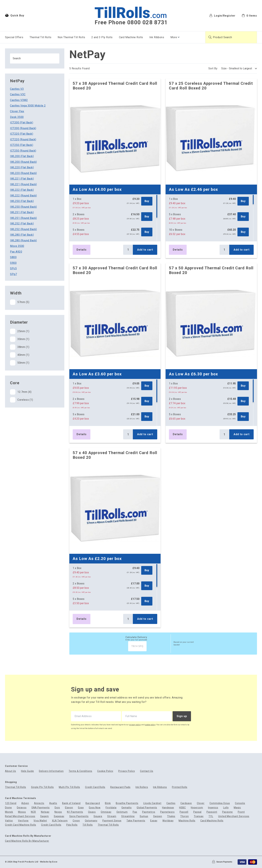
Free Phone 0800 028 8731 (131, 22)
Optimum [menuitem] (122, 812)
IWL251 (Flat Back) (22, 212)
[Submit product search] (210, 37)
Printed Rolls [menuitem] (180, 787)
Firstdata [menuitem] (111, 808)
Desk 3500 (17, 117)
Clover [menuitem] (201, 803)
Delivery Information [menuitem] (51, 771)
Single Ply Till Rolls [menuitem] (42, 787)
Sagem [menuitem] (45, 816)
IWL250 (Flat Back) (22, 201)
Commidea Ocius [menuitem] (220, 803)
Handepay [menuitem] (168, 808)
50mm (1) (20, 363)
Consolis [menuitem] (240, 803)
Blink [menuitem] (108, 803)
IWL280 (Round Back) (23, 240)
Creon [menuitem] (76, 821)
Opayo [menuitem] (92, 812)
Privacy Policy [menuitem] (127, 771)
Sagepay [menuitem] (59, 816)
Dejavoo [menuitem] (22, 808)
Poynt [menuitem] (241, 812)
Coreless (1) (21, 400)
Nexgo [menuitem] (58, 812)
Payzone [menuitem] (227, 812)
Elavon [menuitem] (69, 808)
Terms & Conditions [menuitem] (80, 771)
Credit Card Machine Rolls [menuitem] (21, 825)
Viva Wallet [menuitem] (40, 821)
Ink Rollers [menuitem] (142, 787)
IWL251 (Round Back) (23, 218)
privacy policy (135, 725)
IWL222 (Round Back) (23, 196)
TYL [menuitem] (211, 816)
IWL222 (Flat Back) (22, 190)
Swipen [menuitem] (158, 816)
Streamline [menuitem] (128, 816)
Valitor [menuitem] (9, 821)
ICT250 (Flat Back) (22, 145)
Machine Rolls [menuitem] (187, 821)
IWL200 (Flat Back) (22, 156)
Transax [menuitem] (199, 816)
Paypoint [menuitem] (212, 812)
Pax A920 (16, 252)
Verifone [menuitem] (23, 821)
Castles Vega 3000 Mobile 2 (28, 106)
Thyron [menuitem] (185, 816)
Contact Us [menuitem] (147, 771)
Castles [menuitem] (171, 803)
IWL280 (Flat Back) (22, 235)
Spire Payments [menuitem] (79, 816)
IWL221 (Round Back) (23, 184)
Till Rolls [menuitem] (88, 825)
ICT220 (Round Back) (23, 139)
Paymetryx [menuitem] (149, 812)
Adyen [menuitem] (25, 803)
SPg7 (13, 274)
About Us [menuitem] (11, 771)
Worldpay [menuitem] (168, 821)
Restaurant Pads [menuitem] (120, 787)
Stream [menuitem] (112, 816)
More (174, 37)
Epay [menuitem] (81, 808)
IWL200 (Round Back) (23, 162)
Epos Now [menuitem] (95, 808)
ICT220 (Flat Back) (22, 134)
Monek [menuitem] (9, 812)
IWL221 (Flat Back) (22, 179)
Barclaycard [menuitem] (93, 803)
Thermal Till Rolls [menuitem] (40, 37)
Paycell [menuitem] (184, 812)
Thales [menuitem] (171, 816)
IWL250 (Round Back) (23, 207)
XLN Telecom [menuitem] (60, 821)
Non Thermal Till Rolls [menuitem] (71, 37)
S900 (13, 263)
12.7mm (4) (21, 392)
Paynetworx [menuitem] (167, 812)
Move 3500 (17, 246)
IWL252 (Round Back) (23, 229)
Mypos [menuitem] (22, 812)
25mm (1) (20, 331)
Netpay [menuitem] (45, 812)
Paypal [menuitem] (197, 812)
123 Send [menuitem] (11, 803)
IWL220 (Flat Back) (22, 167)
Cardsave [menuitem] (186, 803)
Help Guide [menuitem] (27, 771)
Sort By (213, 68)
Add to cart (145, 250)
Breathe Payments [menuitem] (127, 803)
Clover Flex (17, 111)
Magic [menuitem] (237, 808)
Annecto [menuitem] (39, 803)
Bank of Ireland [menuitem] (71, 803)
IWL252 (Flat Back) (22, 224)
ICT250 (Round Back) (23, 151)
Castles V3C (18, 94)
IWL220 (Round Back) (23, 173)
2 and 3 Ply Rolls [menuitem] (102, 37)
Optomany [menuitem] (91, 821)
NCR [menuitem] (33, 812)
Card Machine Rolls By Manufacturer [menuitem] (27, 841)
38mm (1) (20, 347)
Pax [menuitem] (135, 812)
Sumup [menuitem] (144, 816)
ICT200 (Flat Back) (22, 123)
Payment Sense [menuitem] (112, 821)
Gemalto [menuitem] (127, 808)
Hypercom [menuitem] (197, 808)
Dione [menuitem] (8, 808)
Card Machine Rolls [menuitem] (131, 37)
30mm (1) (20, 339)
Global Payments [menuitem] (147, 808)
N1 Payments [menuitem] (75, 812)
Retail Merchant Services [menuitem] (20, 816)
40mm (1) (20, 355)
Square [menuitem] (98, 816)
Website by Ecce (49, 862)
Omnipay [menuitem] (106, 812)
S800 (13, 257)
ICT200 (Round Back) (23, 128)
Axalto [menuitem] (53, 803)
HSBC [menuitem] (182, 808)
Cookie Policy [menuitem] (105, 771)
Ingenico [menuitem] (213, 808)
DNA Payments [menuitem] (41, 808)
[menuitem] (249, 15)
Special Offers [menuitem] (14, 37)
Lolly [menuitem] (226, 808)
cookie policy (150, 725)
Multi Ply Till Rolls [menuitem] (69, 787)
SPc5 (13, 268)
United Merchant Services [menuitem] (234, 816)
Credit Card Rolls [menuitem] (95, 787)
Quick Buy (15, 15)
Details (82, 250)
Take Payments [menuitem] (136, 821)
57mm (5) (20, 302)
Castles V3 (17, 89)
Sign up (182, 716)
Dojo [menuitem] (57, 808)
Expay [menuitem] (154, 821)
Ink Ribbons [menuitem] (157, 37)
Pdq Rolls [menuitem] (72, 825)
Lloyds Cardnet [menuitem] (152, 803)
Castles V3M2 (19, 100)
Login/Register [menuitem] (222, 15)
